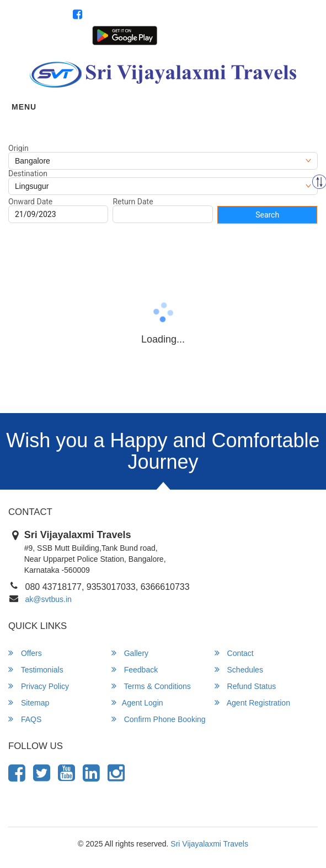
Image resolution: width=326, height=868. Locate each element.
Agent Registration (288, 35)
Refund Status (245, 686)
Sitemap (29, 702)
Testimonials (36, 669)
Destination (28, 173)
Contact (234, 653)
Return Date (133, 202)
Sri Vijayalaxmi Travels (209, 844)
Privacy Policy (39, 686)
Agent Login (234, 35)
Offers (25, 653)
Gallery (130, 653)
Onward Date (30, 202)
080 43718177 (287, 15)
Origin (18, 148)
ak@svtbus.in (49, 599)
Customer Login (184, 35)
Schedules (239, 669)
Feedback (135, 669)
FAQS (25, 719)
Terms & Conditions (151, 686)
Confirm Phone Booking (159, 719)
